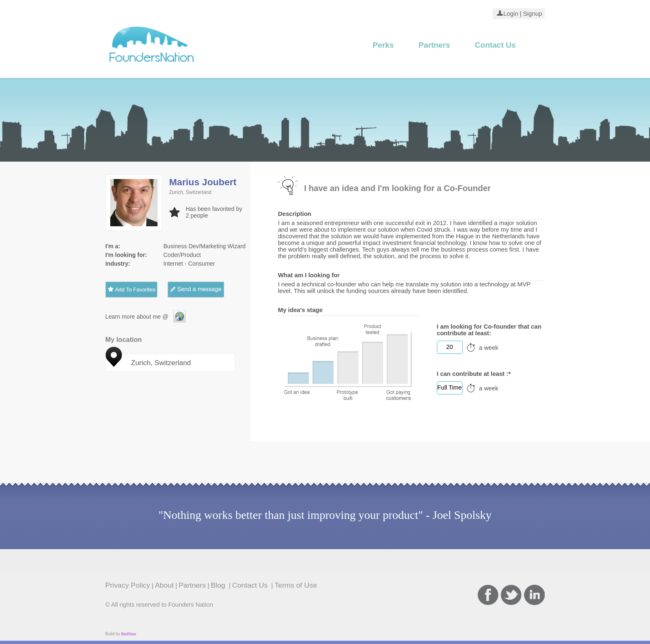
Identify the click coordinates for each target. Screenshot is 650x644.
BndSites (129, 634)
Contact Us (495, 45)
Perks (383, 45)
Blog (219, 585)
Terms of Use (296, 585)
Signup (532, 14)
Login (511, 14)
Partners (434, 45)
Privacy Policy (128, 585)
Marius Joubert (203, 182)
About (164, 585)
